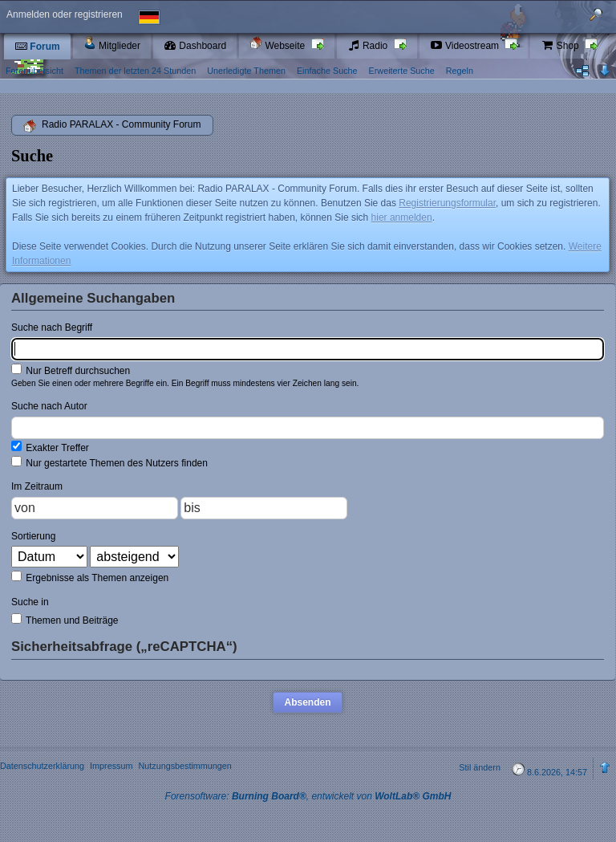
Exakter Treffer (50, 447)
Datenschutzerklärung (42, 766)
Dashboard (195, 46)
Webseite (278, 44)
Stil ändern (480, 767)
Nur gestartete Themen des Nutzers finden (109, 462)
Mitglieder (112, 44)
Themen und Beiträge (65, 620)
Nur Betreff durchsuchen (71, 370)
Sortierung (33, 536)
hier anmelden (402, 218)
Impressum (111, 766)
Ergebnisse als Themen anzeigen (90, 577)
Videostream (466, 46)
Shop (561, 46)
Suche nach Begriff (52, 327)
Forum (37, 47)
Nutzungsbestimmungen (184, 766)
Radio (369, 46)
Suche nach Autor (49, 406)
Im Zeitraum (37, 486)
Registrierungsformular (447, 203)
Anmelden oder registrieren (65, 14)
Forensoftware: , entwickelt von (308, 796)
